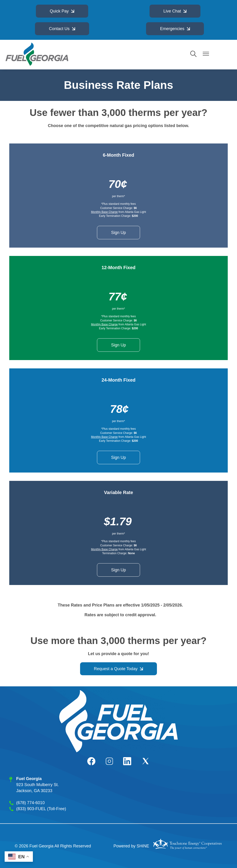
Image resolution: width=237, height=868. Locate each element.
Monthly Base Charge (104, 212)
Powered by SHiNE (131, 846)
